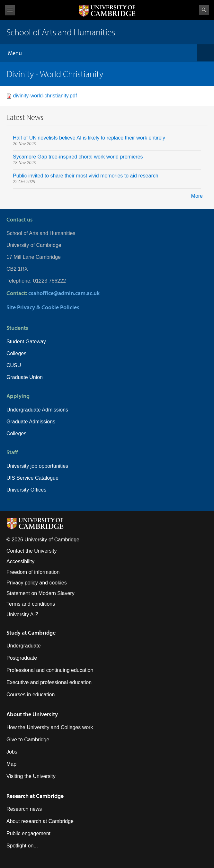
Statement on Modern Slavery (40, 593)
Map (11, 764)
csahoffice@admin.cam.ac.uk (64, 293)
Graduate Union (25, 377)
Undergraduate (24, 646)
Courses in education (31, 695)
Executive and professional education (49, 682)
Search (204, 10)
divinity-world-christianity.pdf (45, 96)
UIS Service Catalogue (32, 478)
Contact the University (32, 551)
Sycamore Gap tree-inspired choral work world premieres (79, 157)
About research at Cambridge (40, 821)
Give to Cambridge (28, 740)
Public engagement (28, 833)
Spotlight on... (22, 846)
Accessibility (20, 561)
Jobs (12, 752)
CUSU (14, 365)
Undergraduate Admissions (37, 410)
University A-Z (22, 615)
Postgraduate (22, 658)
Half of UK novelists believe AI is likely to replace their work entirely (89, 138)
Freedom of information (33, 572)
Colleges (16, 353)
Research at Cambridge (35, 796)
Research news (24, 809)
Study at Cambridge (31, 633)
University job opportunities (37, 466)
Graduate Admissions (31, 422)
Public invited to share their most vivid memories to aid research (86, 176)
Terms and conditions (31, 604)
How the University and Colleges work (50, 727)
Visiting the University (31, 776)
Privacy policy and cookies (37, 583)
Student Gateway (26, 342)
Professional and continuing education (50, 670)
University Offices (26, 490)
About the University (32, 714)
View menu (10, 10)
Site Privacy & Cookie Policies (43, 307)
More (197, 196)
